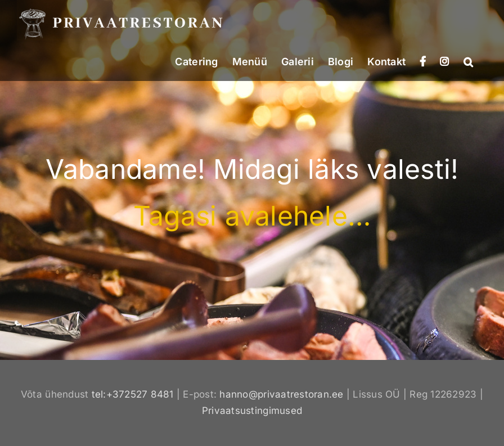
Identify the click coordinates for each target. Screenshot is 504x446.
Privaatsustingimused (252, 411)
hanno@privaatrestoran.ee (281, 394)
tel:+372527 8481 (133, 394)
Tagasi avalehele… (252, 216)
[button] (468, 61)
